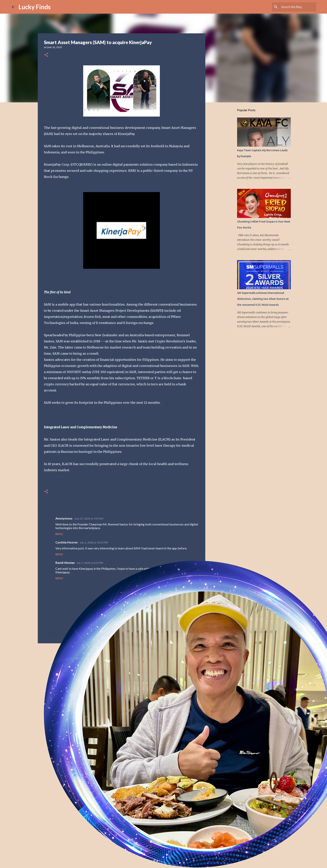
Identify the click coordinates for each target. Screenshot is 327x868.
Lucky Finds (35, 7)
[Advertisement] (122, 676)
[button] (46, 55)
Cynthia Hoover (67, 542)
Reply (59, 534)
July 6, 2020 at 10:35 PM (94, 542)
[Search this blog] (296, 7)
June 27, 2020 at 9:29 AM (89, 519)
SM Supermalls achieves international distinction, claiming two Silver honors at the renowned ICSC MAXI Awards (263, 299)
